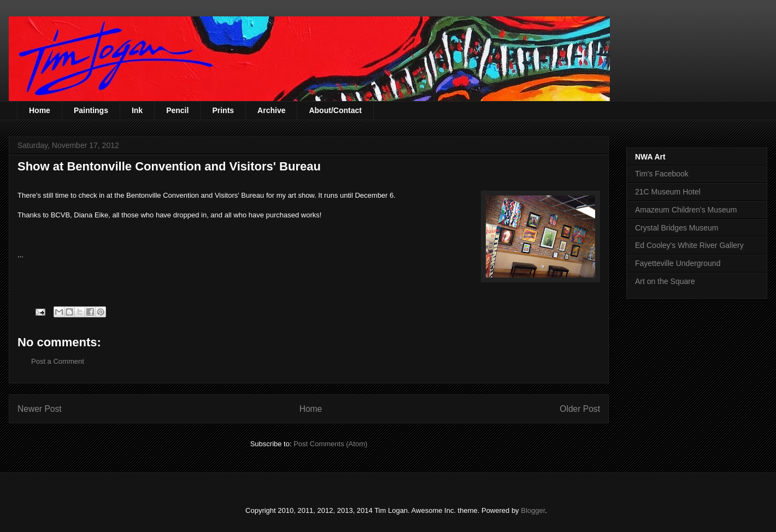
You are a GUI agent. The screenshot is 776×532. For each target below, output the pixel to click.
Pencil (177, 110)
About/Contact (335, 110)
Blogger (533, 510)
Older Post (580, 409)
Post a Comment (58, 361)
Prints (223, 110)
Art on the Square (665, 281)
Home (40, 110)
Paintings (91, 110)
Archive (271, 110)
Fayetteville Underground (678, 263)
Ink (137, 110)
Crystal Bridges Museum (677, 228)
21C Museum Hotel (668, 192)
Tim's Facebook (662, 174)
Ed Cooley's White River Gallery (689, 245)
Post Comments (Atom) (330, 444)
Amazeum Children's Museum (686, 210)
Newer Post (40, 409)
